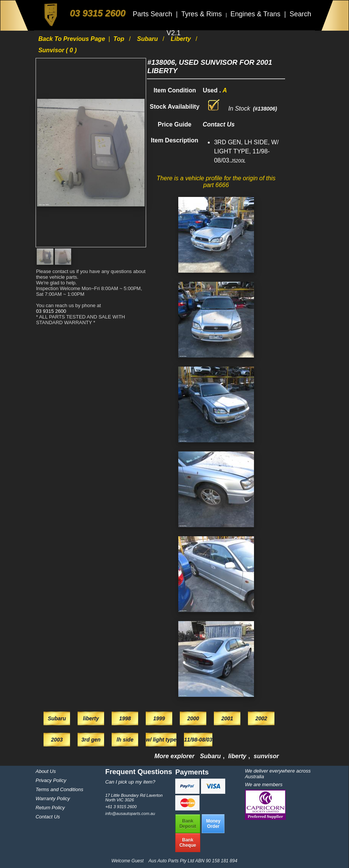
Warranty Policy (53, 799)
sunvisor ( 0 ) (57, 50)
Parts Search (153, 14)
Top (119, 39)
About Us (46, 771)
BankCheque (188, 843)
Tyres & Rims (203, 14)
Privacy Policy (51, 780)
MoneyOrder (213, 824)
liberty (182, 39)
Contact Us (48, 817)
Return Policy (50, 808)
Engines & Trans (256, 14)
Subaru (148, 39)
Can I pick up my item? (130, 782)
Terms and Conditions (59, 789)
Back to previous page (72, 39)
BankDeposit (188, 824)
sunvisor (266, 756)
